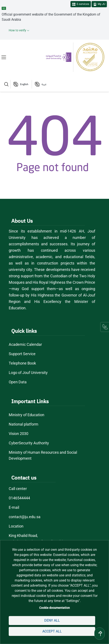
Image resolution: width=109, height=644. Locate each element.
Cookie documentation (54, 608)
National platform (24, 424)
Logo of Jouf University (28, 373)
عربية (44, 84)
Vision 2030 (19, 434)
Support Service (22, 354)
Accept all (52, 631)
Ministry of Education (27, 415)
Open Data (18, 382)
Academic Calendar (25, 344)
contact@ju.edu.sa (25, 517)
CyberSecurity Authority (29, 443)
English (24, 84)
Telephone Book (22, 363)
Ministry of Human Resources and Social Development (43, 455)
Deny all (52, 620)
